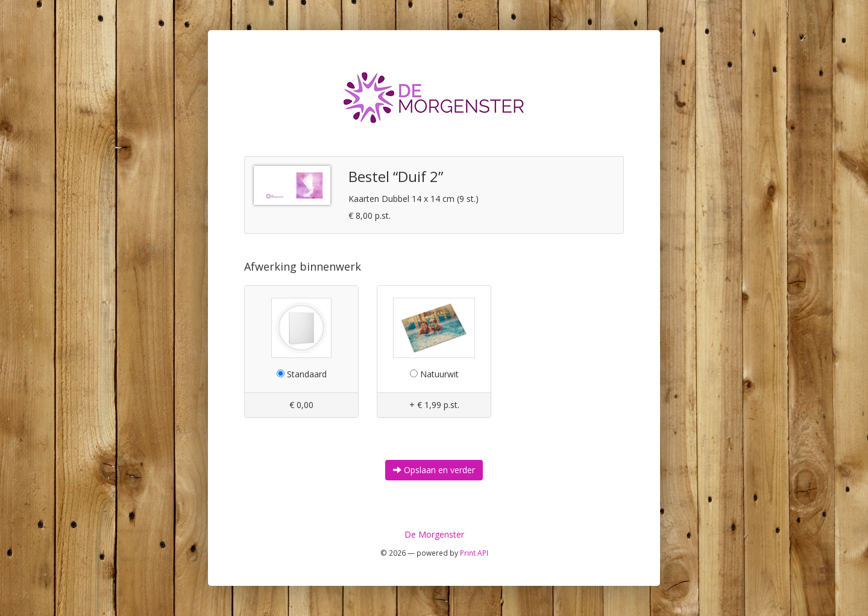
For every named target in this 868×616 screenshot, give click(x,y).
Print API (474, 553)
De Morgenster (434, 534)
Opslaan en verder (434, 470)
